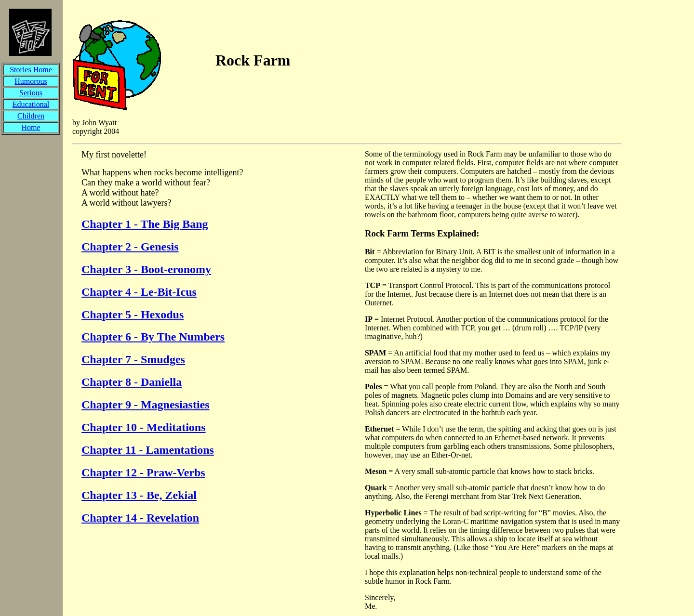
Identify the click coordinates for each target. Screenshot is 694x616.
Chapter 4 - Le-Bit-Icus (139, 292)
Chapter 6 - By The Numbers (153, 337)
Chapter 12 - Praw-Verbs (143, 472)
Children (31, 116)
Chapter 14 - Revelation (140, 518)
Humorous (31, 81)
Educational (31, 104)
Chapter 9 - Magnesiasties (146, 405)
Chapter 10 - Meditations (144, 427)
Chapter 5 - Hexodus (133, 315)
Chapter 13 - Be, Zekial (139, 495)
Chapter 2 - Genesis (130, 247)
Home (31, 127)
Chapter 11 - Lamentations (148, 450)
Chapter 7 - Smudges (133, 359)
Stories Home (31, 70)
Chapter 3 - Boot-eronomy (146, 269)
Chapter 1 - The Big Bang (145, 224)
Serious (31, 93)
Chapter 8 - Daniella (132, 382)
